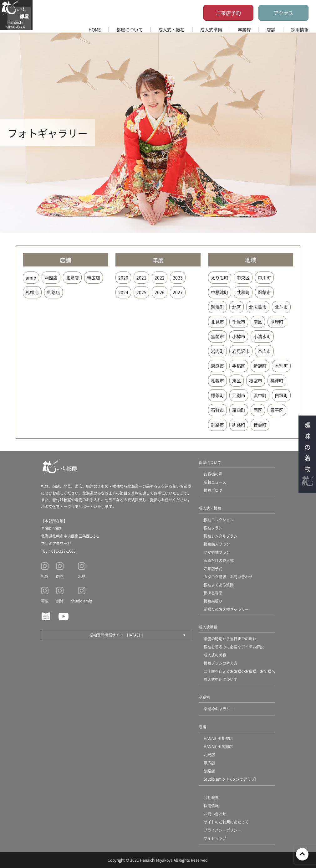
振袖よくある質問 (219, 585)
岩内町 (217, 351)
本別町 (281, 366)
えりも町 (220, 277)
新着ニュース (215, 482)
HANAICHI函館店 (218, 746)
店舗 (271, 29)
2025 (141, 292)
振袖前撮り (213, 601)
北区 (237, 307)
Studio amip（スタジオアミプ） (231, 779)
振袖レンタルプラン (221, 536)
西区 (258, 410)
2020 (123, 277)
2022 (160, 277)
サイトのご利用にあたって (226, 822)
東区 (237, 380)
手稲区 (239, 366)
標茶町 (217, 395)
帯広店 (94, 277)
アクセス (283, 13)
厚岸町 (277, 322)
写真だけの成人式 (219, 560)
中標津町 (220, 292)
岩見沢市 (241, 351)
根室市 (256, 380)
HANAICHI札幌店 (218, 738)
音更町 (260, 425)
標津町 (277, 380)
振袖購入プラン (217, 544)
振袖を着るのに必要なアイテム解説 (234, 647)
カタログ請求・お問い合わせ (228, 577)
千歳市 (239, 322)
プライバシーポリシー (222, 830)
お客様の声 (213, 474)
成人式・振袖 (171, 29)
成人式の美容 (215, 655)
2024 (123, 292)
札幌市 (217, 380)
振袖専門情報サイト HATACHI (116, 635)
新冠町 (260, 366)
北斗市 (281, 307)
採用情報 (300, 29)
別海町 (217, 307)
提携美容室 (213, 593)
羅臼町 (239, 410)
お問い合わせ (215, 814)
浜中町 (260, 395)
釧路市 (217, 425)
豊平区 (277, 410)
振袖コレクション (219, 520)
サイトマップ (215, 838)
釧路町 (239, 425)
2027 (178, 292)
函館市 (264, 292)
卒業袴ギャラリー (219, 709)
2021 (141, 277)
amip (31, 277)
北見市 (217, 322)
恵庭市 (217, 366)
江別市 (239, 395)
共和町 (243, 292)
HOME (95, 29)
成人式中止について (221, 679)
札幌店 (32, 292)
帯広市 (264, 351)
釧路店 (54, 292)
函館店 (51, 277)
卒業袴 (244, 29)
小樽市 (239, 336)
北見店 (72, 277)
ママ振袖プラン (217, 552)
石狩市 (217, 410)
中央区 (243, 277)
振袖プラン (213, 528)
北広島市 (258, 307)
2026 (160, 292)
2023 (178, 277)
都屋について (130, 29)
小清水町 (262, 336)
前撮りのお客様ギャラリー (226, 609)
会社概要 (211, 797)
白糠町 (281, 395)
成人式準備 (211, 29)
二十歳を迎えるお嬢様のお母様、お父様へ (239, 671)
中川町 (264, 277)
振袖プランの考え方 (221, 663)
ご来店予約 (228, 13)
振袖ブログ (213, 490)
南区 (258, 322)
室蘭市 (217, 336)
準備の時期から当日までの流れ (230, 639)
